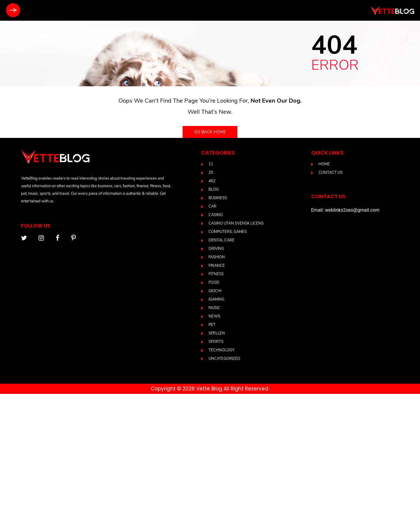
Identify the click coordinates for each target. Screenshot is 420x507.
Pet (212, 325)
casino (216, 215)
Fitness (216, 274)
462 (212, 181)
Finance (217, 266)
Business (218, 198)
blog (214, 190)
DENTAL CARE (222, 240)
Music (214, 308)
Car (212, 206)
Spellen (217, 333)
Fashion (217, 257)
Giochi (215, 291)
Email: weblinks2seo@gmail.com (345, 210)
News (214, 316)
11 (211, 164)
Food (214, 283)
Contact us (330, 173)
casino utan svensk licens (236, 223)
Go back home (210, 132)
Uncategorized (224, 359)
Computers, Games (228, 232)
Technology (222, 350)
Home (324, 164)
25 (211, 173)
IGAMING (216, 299)
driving (216, 249)
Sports (216, 342)
